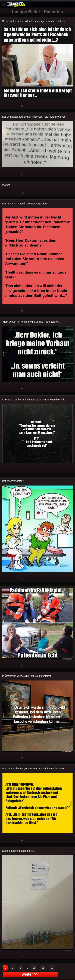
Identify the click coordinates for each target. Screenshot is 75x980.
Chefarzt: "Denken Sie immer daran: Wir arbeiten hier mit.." (34, 400)
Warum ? (7, 185)
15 (34, 968)
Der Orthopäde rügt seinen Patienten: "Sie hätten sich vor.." (35, 117)
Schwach (14, 106)
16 (43, 968)
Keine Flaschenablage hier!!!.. (18, 851)
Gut (6, 106)
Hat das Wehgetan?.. (14, 481)
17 (52, 968)
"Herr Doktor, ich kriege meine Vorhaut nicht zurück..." (32, 322)
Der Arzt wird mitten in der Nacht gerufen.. (25, 204)
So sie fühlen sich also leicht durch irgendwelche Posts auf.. (35, 21)
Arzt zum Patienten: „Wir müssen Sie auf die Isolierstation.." (35, 769)
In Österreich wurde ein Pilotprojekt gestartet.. (27, 676)
